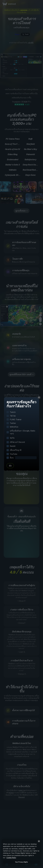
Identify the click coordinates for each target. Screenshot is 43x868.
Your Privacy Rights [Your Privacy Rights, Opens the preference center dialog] (21, 862)
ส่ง (10, 466)
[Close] (39, 841)
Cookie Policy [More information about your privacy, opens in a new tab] (11, 858)
